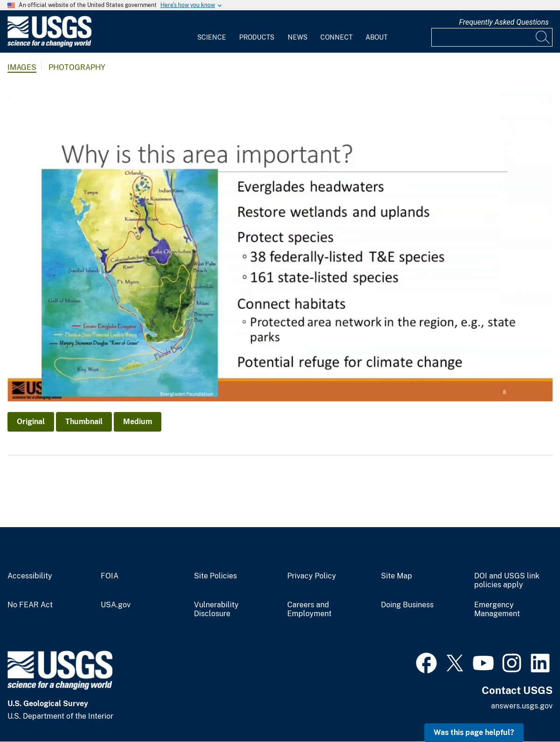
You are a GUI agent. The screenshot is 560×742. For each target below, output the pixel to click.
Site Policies (215, 576)
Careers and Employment (309, 609)
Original (31, 422)
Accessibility (30, 576)
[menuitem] (212, 32)
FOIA (110, 576)
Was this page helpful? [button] (474, 732)
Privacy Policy (312, 576)
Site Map (397, 576)
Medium (138, 422)
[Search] (543, 37)
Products (257, 37)
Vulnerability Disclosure (216, 609)
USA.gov (116, 605)
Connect (336, 37)
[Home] (49, 45)
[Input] (492, 37)
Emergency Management (497, 609)
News (297, 37)
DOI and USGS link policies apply (507, 581)
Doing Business (407, 605)
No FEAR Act (30, 605)
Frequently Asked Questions (504, 22)
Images (22, 67)
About (377, 37)
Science (212, 37)
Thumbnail (84, 422)
